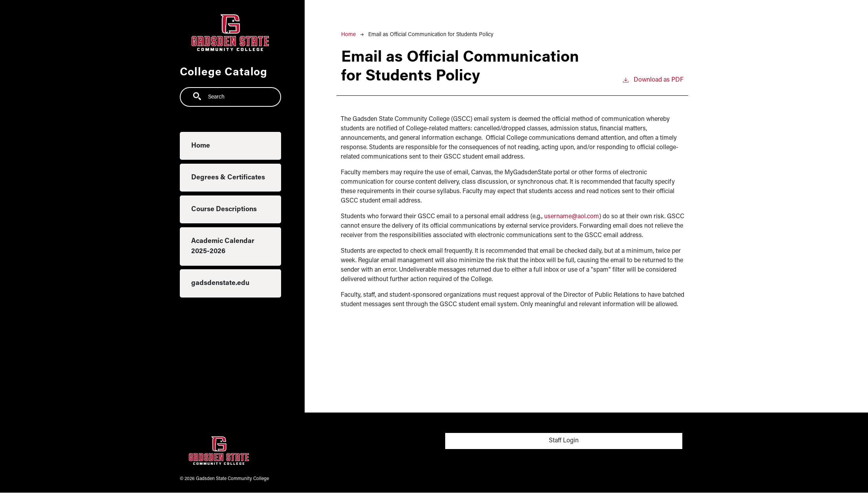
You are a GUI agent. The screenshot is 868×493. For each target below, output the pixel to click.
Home (201, 146)
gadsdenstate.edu (220, 283)
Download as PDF (653, 79)
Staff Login (564, 441)
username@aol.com (572, 217)
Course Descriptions (224, 209)
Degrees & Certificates (228, 178)
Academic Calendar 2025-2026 (223, 246)
